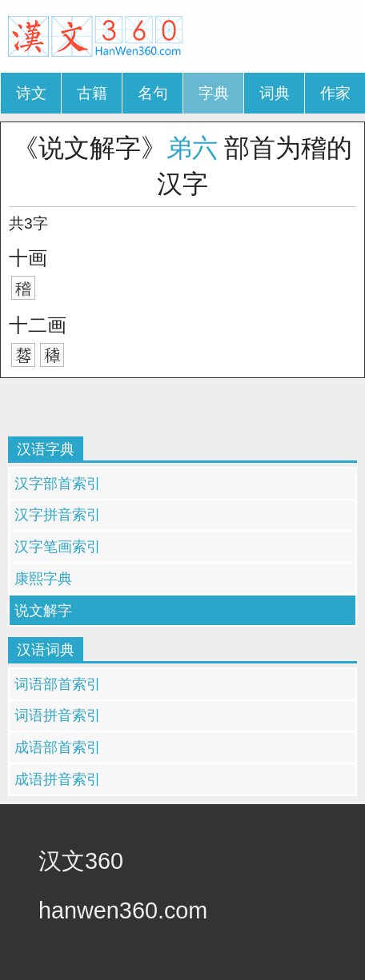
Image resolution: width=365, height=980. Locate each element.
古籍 (92, 93)
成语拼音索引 (58, 779)
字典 (214, 93)
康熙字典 (43, 579)
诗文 (31, 93)
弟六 (192, 148)
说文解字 (43, 611)
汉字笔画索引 (58, 547)
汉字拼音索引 (58, 515)
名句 (153, 93)
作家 (335, 93)
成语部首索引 (58, 747)
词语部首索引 (58, 684)
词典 (275, 93)
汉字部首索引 (58, 484)
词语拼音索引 (58, 715)
